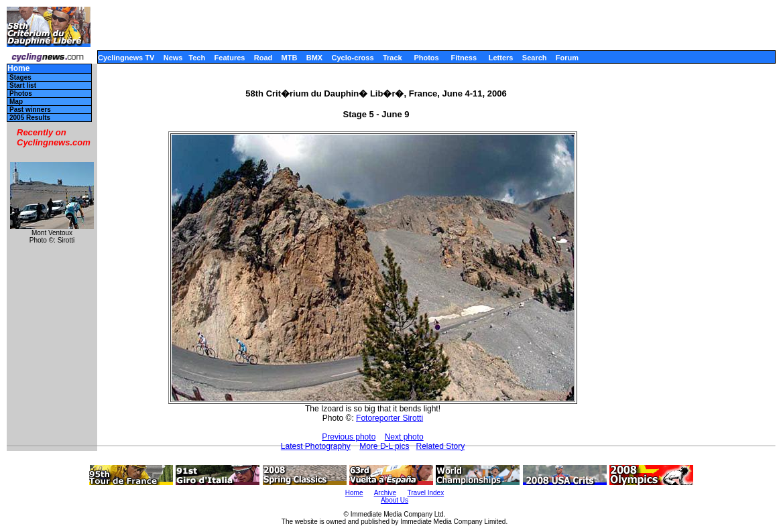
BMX (314, 58)
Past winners (30, 110)
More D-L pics (384, 446)
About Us (395, 500)
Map (16, 102)
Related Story (440, 446)
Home (18, 69)
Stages (20, 77)
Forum (567, 58)
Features (230, 58)
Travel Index (426, 493)
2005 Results (30, 118)
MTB (290, 58)
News (173, 58)
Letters (501, 58)
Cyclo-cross (353, 58)
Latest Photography (316, 446)
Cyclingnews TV (126, 58)
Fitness (464, 58)
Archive (385, 493)
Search (535, 58)
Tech (197, 58)
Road (263, 58)
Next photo (404, 437)
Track (393, 58)
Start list (23, 85)
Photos (426, 58)
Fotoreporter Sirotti (389, 418)
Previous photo (349, 437)
